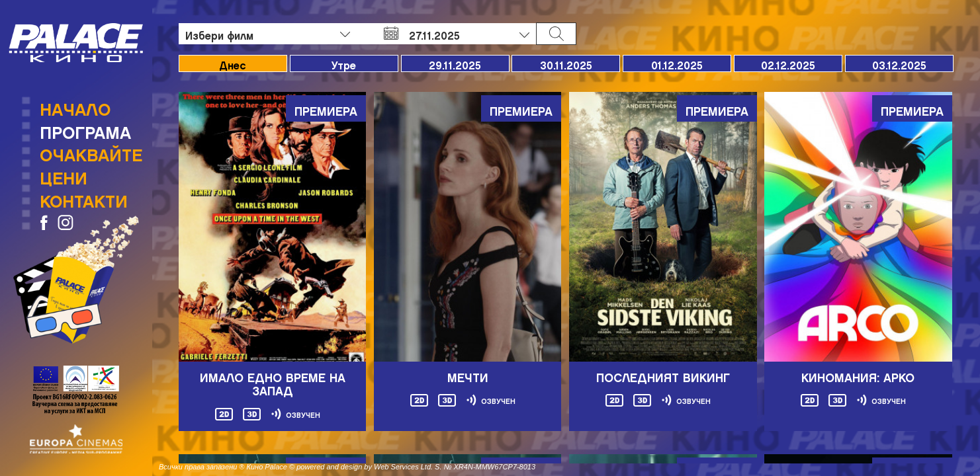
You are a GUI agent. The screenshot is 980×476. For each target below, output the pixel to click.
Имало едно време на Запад (273, 382)
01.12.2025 (677, 63)
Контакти (84, 198)
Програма (85, 129)
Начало (75, 106)
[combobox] (268, 34)
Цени (64, 175)
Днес (233, 63)
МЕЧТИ (468, 375)
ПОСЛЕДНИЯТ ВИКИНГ (663, 375)
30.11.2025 (566, 63)
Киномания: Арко (858, 375)
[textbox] (268, 34)
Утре (344, 63)
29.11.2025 (455, 63)
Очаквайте (91, 151)
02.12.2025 (788, 63)
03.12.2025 (899, 63)
